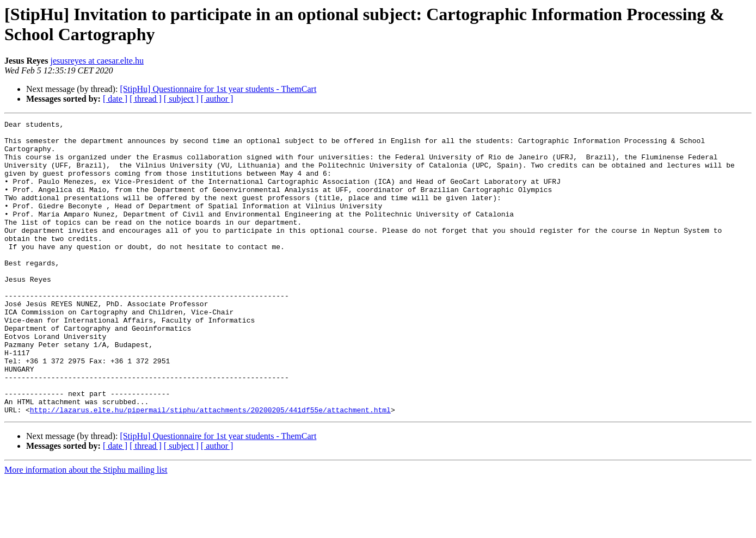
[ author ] (217, 99)
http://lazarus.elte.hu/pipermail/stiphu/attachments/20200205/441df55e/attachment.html (210, 468)
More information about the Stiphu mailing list (86, 528)
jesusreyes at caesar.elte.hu (97, 61)
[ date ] (115, 99)
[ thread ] (146, 99)
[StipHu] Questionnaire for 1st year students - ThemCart (218, 89)
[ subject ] (181, 99)
